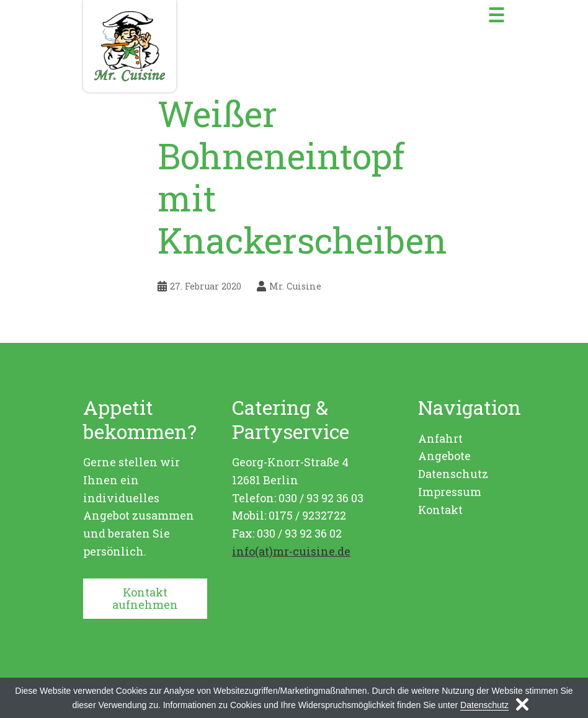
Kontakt (440, 510)
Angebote (444, 456)
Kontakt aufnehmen (145, 599)
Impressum (450, 492)
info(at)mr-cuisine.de (291, 551)
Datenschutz (453, 474)
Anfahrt (440, 438)
